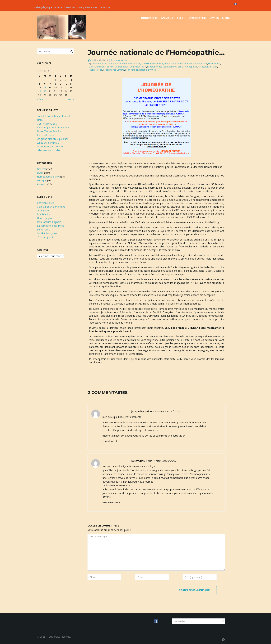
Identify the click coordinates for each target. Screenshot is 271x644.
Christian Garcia (46, 203)
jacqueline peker (142, 411)
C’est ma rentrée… (47, 124)
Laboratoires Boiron (117, 64)
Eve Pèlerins (44, 214)
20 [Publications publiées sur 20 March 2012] (45, 91)
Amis (180, 18)
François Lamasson (208, 67)
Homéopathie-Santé (48, 177)
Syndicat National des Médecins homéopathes (185, 64)
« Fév (40, 99)
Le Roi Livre (44, 230)
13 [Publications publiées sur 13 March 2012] (45, 87)
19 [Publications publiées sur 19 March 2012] (40, 91)
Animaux (167, 18)
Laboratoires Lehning (114, 70)
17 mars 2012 (101, 60)
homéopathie (99, 64)
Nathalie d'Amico (148, 70)
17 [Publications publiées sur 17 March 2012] (66, 87)
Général (41, 169)
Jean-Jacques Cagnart (49, 222)
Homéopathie (197, 18)
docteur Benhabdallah (118, 67)
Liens (226, 18)
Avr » (71, 99)
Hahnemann (214, 64)
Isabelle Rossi (96, 70)
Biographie (149, 18)
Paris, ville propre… (48, 135)
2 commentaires (119, 60)
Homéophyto (44, 218)
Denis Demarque (97, 67)
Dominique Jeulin (138, 67)
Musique (42, 180)
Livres (214, 18)
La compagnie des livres (50, 226)
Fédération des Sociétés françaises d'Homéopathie (172, 67)
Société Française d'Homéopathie (144, 64)
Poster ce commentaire (194, 590)
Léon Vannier (132, 70)
